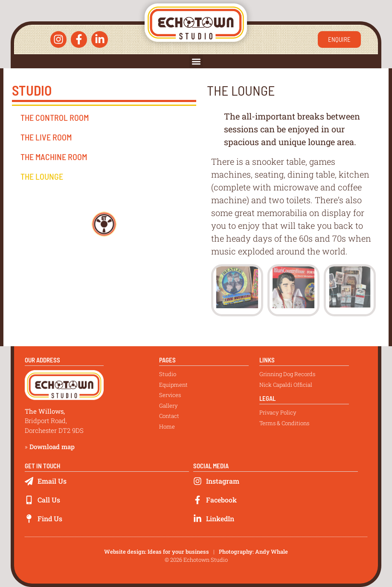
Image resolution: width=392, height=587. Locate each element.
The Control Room (55, 117)
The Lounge (42, 176)
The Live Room (46, 137)
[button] (196, 61)
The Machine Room (54, 157)
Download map (52, 447)
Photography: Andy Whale (253, 552)
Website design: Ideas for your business (157, 552)
